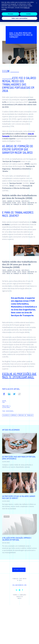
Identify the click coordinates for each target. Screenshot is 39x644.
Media (19, 598)
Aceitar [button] (29, 636)
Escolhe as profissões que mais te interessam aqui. (19, 375)
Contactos (19, 597)
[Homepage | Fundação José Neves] (5, 4)
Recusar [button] (10, 636)
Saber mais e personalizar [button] (20, 640)
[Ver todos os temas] (35, 21)
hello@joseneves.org (19, 585)
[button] (33, 4)
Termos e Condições (19, 595)
